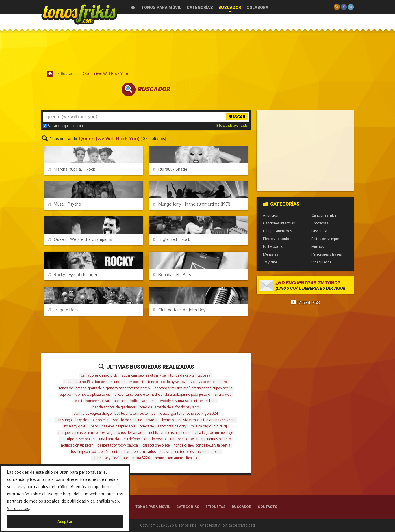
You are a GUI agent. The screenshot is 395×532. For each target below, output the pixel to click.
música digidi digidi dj (209, 426)
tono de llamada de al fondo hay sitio (169, 407)
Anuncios (270, 216)
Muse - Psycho (65, 204)
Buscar (237, 117)
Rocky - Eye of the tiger (73, 275)
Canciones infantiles (279, 223)
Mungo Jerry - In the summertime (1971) (191, 204)
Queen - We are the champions (80, 240)
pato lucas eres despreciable (113, 426)
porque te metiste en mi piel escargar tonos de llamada (101, 433)
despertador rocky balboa (118, 445)
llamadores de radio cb (99, 376)
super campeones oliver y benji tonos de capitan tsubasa (166, 376)
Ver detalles (18, 508)
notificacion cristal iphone (169, 433)
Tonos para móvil (161, 8)
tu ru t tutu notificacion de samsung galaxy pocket (104, 382)
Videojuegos (321, 262)
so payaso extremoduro (208, 382)
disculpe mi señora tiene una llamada (90, 439)
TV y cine (270, 262)
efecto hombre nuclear (92, 401)
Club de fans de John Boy (179, 310)
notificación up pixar (77, 445)
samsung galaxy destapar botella (82, 420)
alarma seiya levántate (110, 458)
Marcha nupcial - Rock (72, 169)
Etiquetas (215, 507)
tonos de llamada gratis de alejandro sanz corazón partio (104, 388)
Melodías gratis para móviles (79, 14)
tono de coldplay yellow (167, 382)
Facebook (344, 7)
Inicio (133, 8)
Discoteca (319, 231)
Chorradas (320, 223)
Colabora (257, 8)
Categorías (200, 8)
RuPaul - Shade (170, 169)
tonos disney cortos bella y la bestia (202, 445)
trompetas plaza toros (93, 395)
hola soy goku (75, 426)
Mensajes (270, 255)
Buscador (230, 8)
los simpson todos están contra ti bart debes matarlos (113, 452)
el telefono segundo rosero (145, 439)
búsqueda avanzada (232, 126)
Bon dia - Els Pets (172, 275)
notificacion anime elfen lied (177, 458)
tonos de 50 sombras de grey (163, 426)
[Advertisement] (198, 52)
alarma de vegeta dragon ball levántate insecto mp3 (114, 414)
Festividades (273, 247)
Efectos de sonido (277, 239)
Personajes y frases (327, 255)
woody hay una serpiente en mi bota (188, 401)
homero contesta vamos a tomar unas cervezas (199, 420)
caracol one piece (156, 445)
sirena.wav (223, 395)
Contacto (268, 507)
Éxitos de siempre (325, 239)
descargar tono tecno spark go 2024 (189, 414)
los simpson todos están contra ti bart (190, 452)
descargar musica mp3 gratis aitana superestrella (193, 388)
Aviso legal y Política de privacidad (227, 526)
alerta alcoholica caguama (135, 401)
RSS (337, 7)
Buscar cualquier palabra (63, 126)
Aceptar (65, 521)
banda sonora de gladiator (114, 407)
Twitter (351, 7)
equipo (65, 395)
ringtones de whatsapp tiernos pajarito (201, 439)
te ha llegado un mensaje (213, 433)
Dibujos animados (277, 231)
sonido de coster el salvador (135, 420)
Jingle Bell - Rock (171, 240)
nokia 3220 (141, 458)
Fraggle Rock (63, 310)
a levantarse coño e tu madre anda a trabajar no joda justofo (162, 395)
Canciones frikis (324, 216)
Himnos (318, 247)
